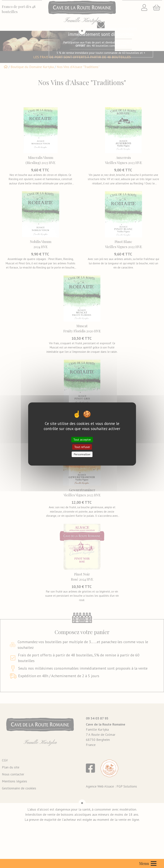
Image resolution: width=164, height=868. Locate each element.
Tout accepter (82, 439)
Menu (148, 863)
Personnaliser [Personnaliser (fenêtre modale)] (82, 454)
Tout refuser (82, 447)
